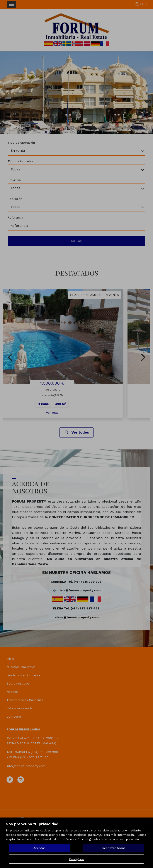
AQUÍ (100, 835)
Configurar (77, 859)
